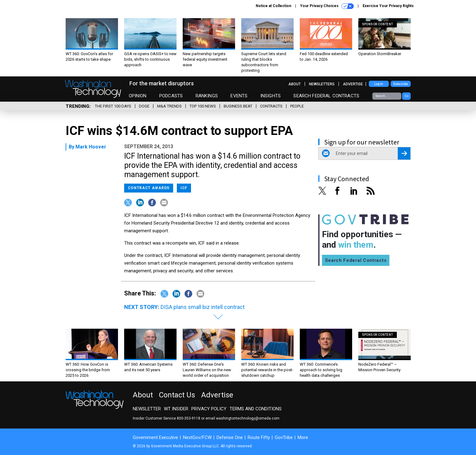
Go (407, 96)
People (297, 106)
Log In (379, 84)
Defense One (230, 437)
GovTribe (284, 437)
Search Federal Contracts (326, 96)
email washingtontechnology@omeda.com (242, 418)
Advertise (353, 84)
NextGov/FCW (197, 437)
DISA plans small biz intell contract (203, 307)
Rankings (207, 96)
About (295, 84)
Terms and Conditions (256, 409)
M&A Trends (169, 106)
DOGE (144, 106)
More (303, 437)
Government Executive (155, 437)
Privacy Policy (209, 409)
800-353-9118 (189, 418)
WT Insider (176, 409)
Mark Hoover (91, 147)
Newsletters (322, 84)
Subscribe (401, 84)
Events (239, 96)
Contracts (271, 106)
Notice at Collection (273, 6)
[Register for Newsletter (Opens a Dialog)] (404, 153)
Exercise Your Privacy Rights (388, 6)
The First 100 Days (113, 106)
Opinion (138, 96)
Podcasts (171, 96)
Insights (271, 96)
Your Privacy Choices (327, 6)
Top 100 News (203, 106)
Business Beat (238, 106)
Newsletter (147, 409)
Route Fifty (259, 437)
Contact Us (177, 395)
